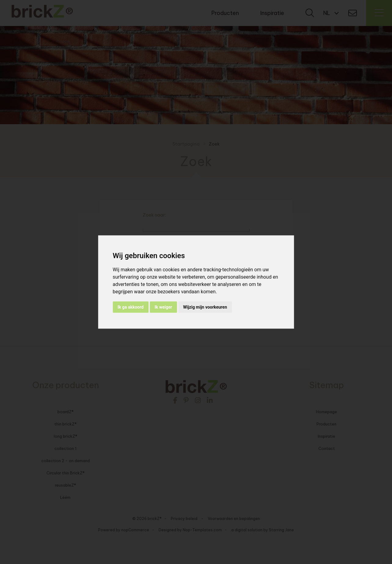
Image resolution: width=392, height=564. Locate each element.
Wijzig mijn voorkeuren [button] (205, 307)
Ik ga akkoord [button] (131, 307)
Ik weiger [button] (163, 307)
